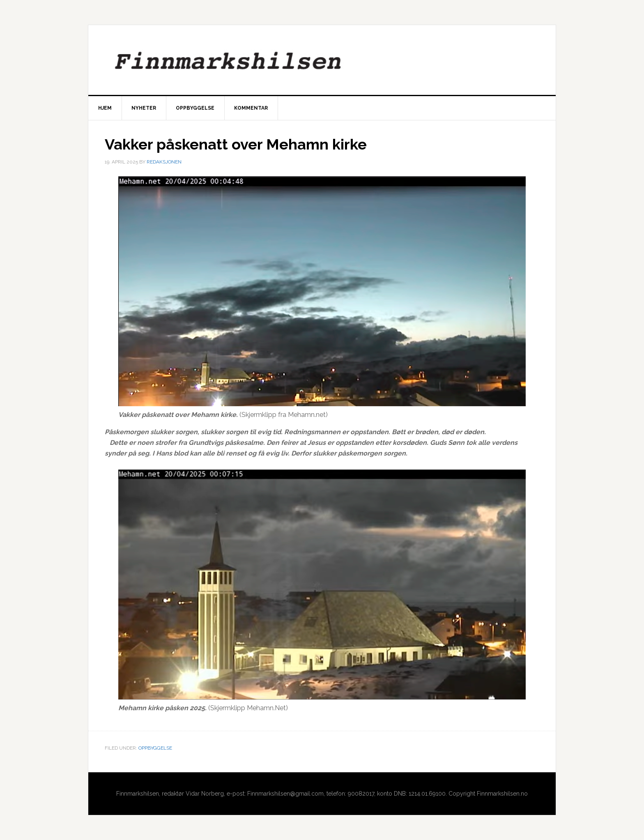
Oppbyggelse (155, 748)
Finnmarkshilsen (322, 60)
